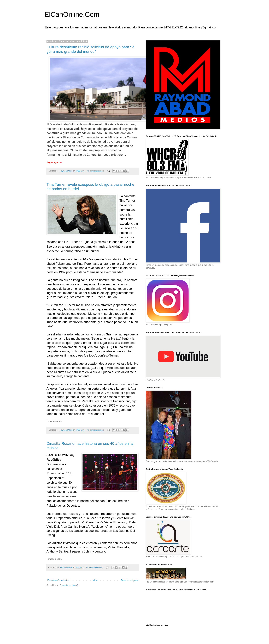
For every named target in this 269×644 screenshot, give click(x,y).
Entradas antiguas (129, 580)
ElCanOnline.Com (72, 14)
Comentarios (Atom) (69, 585)
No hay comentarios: (96, 171)
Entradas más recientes (58, 580)
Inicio (95, 580)
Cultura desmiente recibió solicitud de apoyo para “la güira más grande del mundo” (90, 49)
